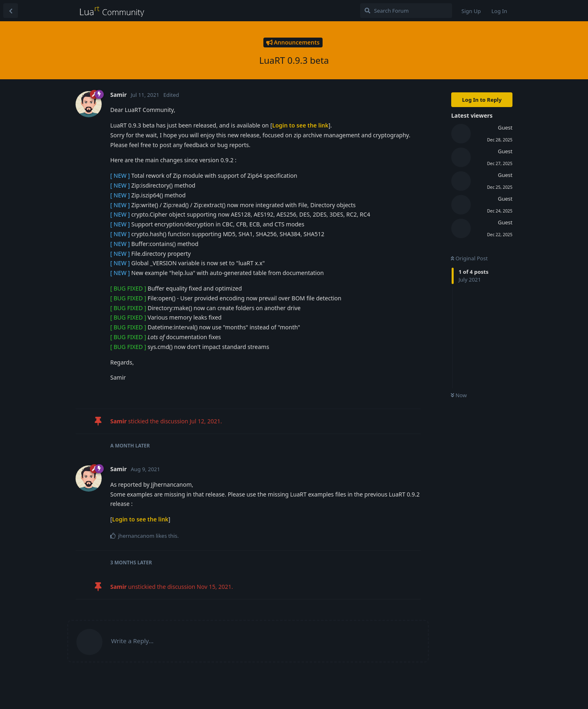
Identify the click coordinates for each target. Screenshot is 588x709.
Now (459, 395)
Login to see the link (301, 125)
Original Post (469, 258)
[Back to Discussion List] (11, 11)
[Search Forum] (406, 11)
